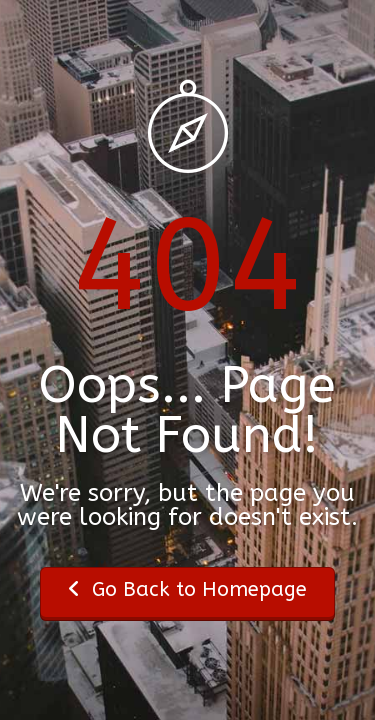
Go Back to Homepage (187, 589)
